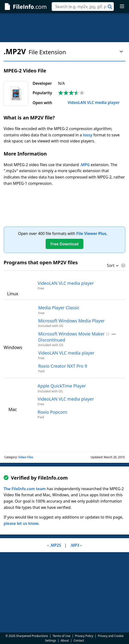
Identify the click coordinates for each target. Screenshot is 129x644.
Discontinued (52, 340)
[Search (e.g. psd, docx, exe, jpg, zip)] (83, 7)
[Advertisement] (64, 28)
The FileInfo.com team (25, 489)
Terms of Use (61, 636)
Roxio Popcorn (52, 412)
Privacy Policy (84, 636)
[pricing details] (123, 265)
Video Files (26, 457)
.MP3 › (76, 545)
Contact (79, 640)
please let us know (21, 523)
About (65, 640)
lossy (88, 135)
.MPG (85, 165)
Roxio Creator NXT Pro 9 (63, 366)
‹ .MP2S (54, 545)
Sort (111, 266)
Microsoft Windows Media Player (71, 321)
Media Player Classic (59, 308)
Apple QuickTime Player (62, 386)
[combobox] (83, 7)
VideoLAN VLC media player (89, 102)
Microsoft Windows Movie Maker (71, 334)
